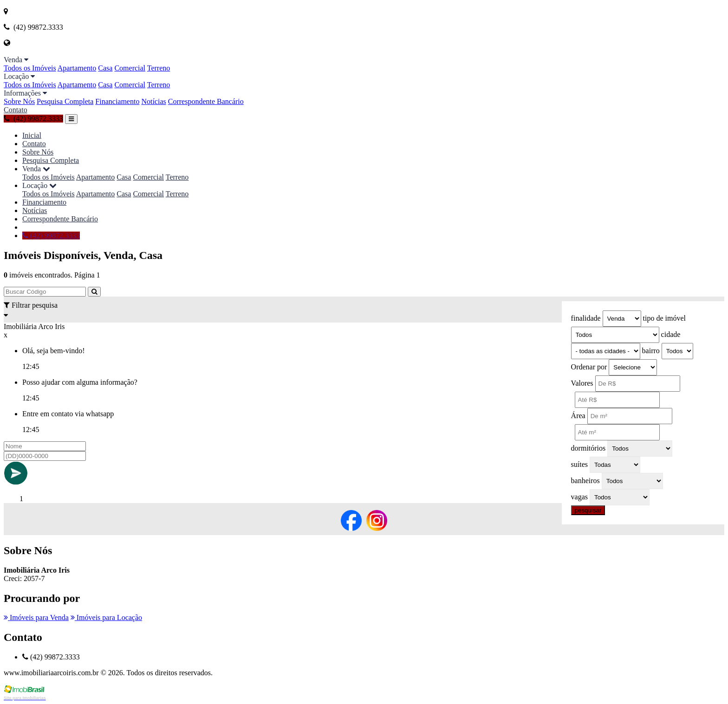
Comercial (130, 68)
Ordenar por (589, 367)
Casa (105, 68)
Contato (16, 110)
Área (578, 416)
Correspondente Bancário (206, 101)
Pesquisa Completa (65, 101)
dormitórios (588, 448)
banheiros (585, 481)
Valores (582, 383)
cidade (671, 334)
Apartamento (77, 68)
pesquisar (588, 510)
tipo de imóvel (664, 318)
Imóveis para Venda (36, 617)
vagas (579, 497)
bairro (651, 351)
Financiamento (117, 101)
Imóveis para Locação (106, 617)
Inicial (32, 135)
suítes (579, 464)
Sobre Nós (19, 101)
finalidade (586, 318)
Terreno (159, 68)
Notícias (153, 101)
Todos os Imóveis (30, 68)
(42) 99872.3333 (33, 119)
